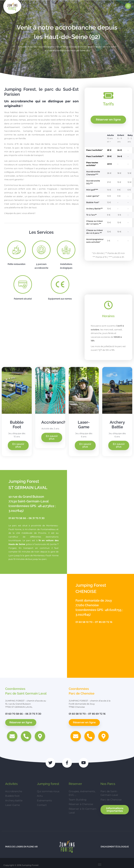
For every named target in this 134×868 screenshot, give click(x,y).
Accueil (22, 47)
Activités (32, 47)
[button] (100, 864)
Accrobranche (47, 47)
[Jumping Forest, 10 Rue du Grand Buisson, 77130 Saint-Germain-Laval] (100, 522)
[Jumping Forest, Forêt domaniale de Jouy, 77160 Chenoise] (33, 626)
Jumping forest (48, 784)
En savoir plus (18, 445)
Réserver (75, 784)
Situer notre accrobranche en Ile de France (78, 47)
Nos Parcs (108, 784)
